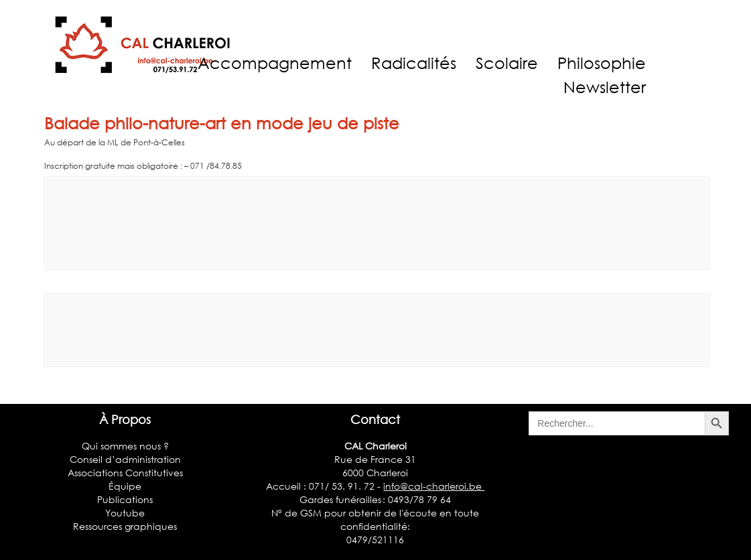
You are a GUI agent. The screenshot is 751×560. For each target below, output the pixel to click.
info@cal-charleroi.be (434, 486)
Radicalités (414, 63)
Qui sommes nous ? (125, 446)
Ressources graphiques (125, 526)
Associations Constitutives (125, 473)
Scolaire (507, 63)
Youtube (125, 513)
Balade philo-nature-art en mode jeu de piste (222, 123)
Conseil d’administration (125, 459)
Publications (125, 499)
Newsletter (605, 87)
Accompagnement (275, 63)
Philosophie (602, 63)
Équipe (125, 486)
